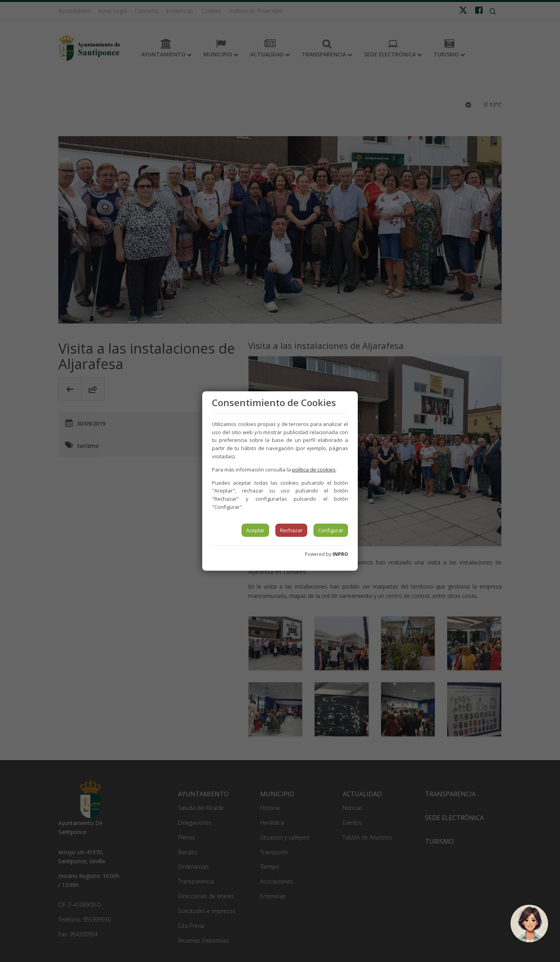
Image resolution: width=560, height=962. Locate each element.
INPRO (340, 554)
